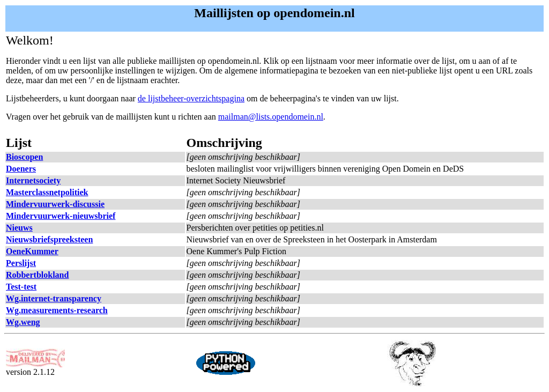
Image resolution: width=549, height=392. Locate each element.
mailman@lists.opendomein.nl (271, 117)
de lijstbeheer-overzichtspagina (191, 98)
